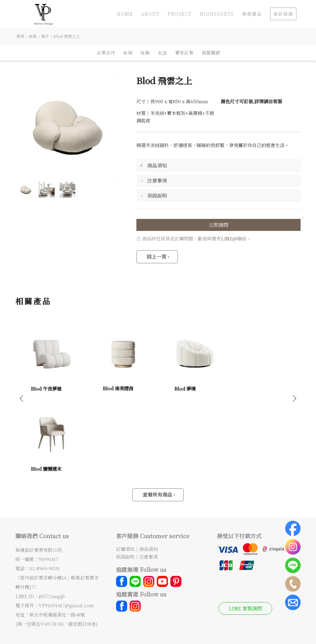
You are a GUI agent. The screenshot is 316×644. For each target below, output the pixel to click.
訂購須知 (125, 549)
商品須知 (148, 549)
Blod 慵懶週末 (46, 469)
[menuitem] (125, 14)
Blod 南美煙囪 (118, 388)
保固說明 (125, 557)
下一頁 (294, 398)
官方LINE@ (225, 238)
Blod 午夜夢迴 (46, 388)
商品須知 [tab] (153, 165)
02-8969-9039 (44, 568)
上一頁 (22, 398)
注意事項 (148, 557)
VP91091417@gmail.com (66, 605)
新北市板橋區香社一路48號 (57, 615)
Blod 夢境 (185, 388)
